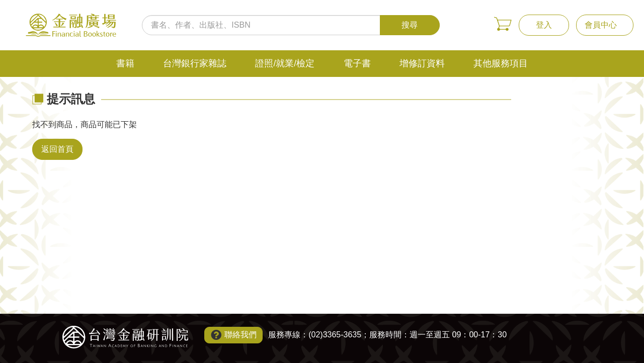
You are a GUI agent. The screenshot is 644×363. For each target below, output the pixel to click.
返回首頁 (57, 149)
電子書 (357, 63)
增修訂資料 (422, 63)
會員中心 (601, 25)
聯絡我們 (240, 335)
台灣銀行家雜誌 (195, 63)
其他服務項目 (501, 63)
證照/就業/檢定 (285, 63)
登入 (544, 25)
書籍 (125, 63)
